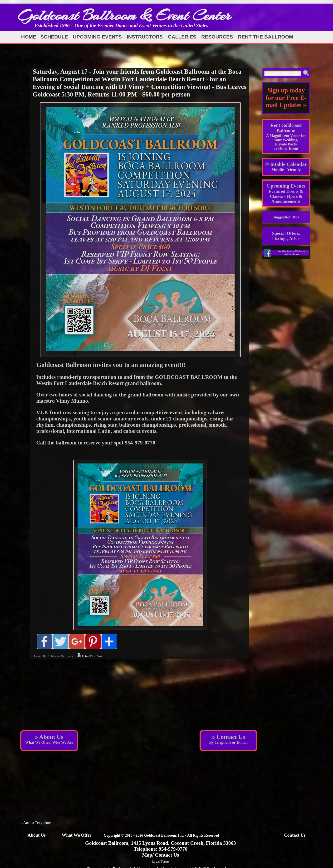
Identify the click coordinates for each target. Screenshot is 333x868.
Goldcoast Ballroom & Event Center (124, 15)
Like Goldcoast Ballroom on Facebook (291, 253)
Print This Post (92, 656)
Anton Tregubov (37, 823)
